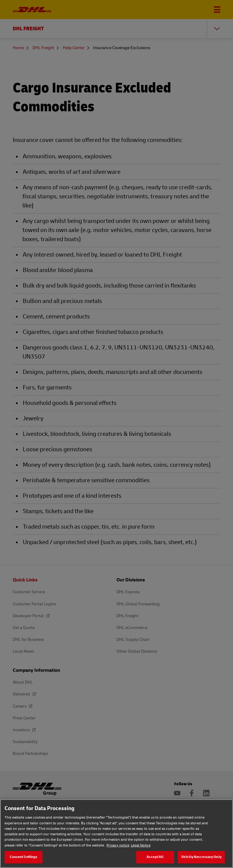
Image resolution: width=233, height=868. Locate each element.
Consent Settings (24, 857)
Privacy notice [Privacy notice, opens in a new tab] (118, 845)
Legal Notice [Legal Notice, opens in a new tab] (141, 845)
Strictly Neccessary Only (201, 857)
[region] (116, 834)
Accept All (155, 857)
